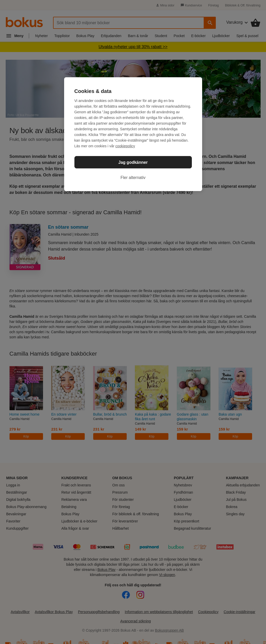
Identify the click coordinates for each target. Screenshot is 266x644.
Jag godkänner (133, 162)
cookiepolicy (125, 146)
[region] (133, 134)
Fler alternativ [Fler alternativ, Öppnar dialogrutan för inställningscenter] (133, 178)
